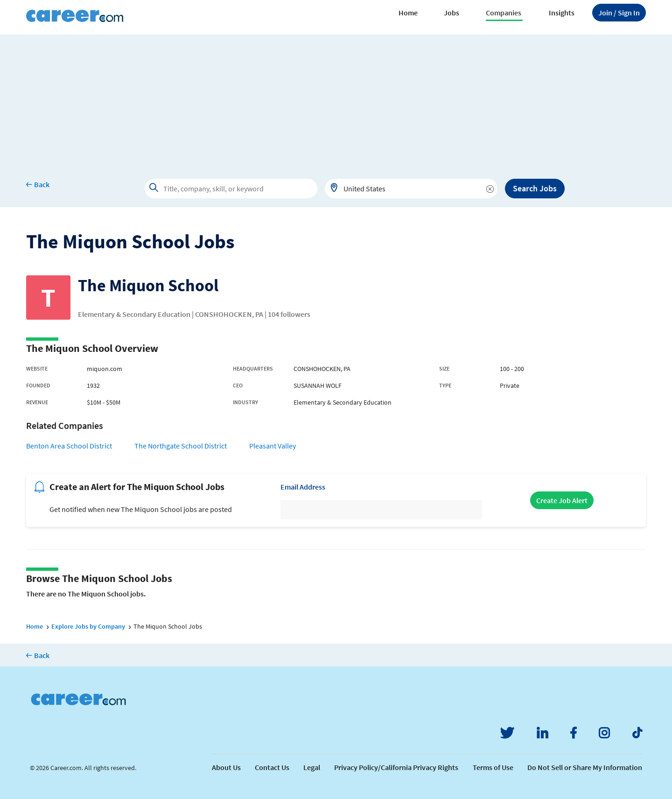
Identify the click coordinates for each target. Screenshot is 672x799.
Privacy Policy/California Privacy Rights (396, 767)
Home (408, 13)
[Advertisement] (336, 100)
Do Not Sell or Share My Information (585, 767)
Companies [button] (504, 13)
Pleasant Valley (273, 446)
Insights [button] (562, 13)
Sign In (619, 13)
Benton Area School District (69, 446)
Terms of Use (493, 767)
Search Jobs (535, 188)
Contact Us (272, 767)
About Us (226, 767)
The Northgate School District (181, 446)
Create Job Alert (562, 500)
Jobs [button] (451, 13)
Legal (312, 767)
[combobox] (411, 189)
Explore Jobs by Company (88, 626)
